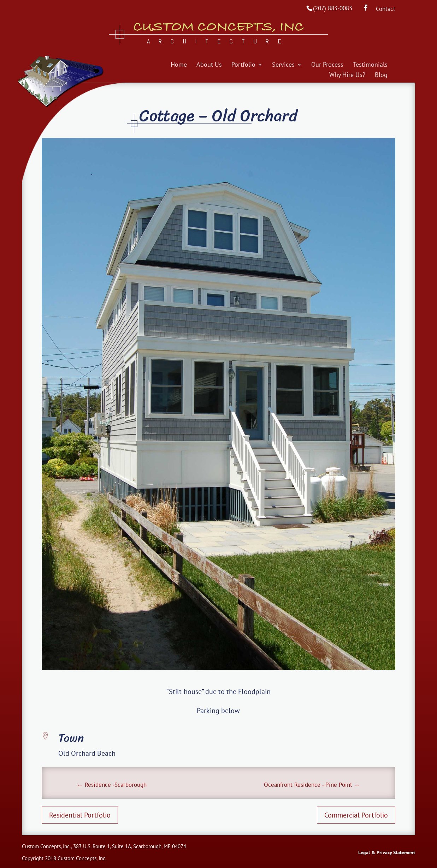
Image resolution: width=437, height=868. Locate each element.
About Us (209, 65)
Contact (386, 9)
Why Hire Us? (347, 76)
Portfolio (243, 65)
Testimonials (370, 65)
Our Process (327, 65)
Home (179, 65)
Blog (381, 76)
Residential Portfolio (80, 815)
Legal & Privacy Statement (387, 852)
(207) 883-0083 (333, 8)
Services (283, 65)
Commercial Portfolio (356, 815)
